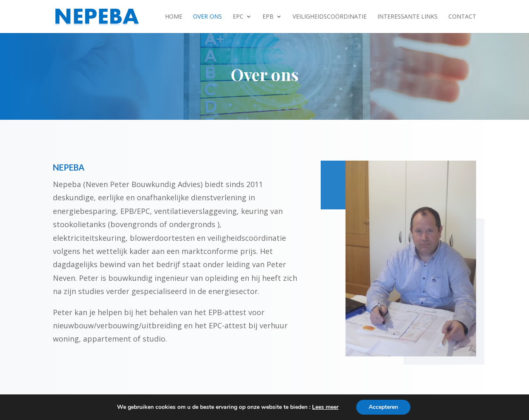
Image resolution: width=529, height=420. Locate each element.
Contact (462, 17)
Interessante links (407, 17)
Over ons (207, 17)
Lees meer (325, 407)
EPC (238, 17)
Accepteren (383, 407)
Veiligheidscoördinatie (330, 17)
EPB (268, 17)
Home (174, 17)
